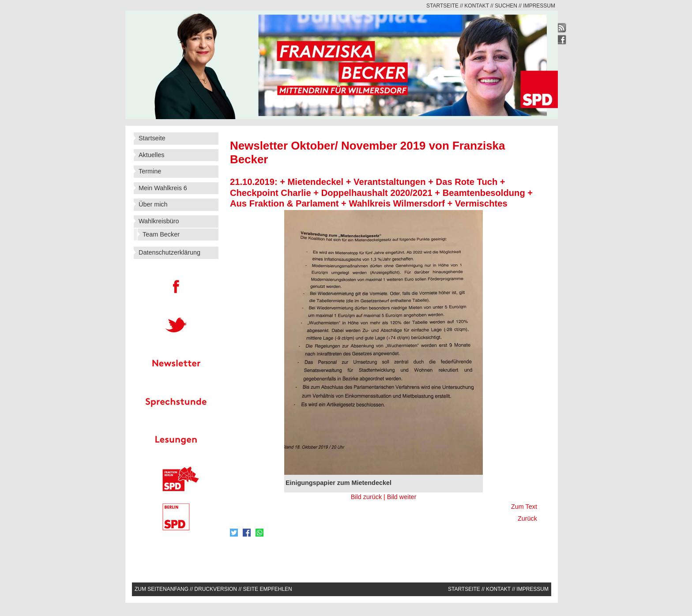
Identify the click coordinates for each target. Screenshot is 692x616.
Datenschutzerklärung (169, 252)
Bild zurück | (369, 497)
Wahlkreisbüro (159, 221)
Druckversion (216, 589)
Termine (150, 171)
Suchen (506, 6)
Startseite (442, 6)
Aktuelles (151, 155)
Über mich (153, 204)
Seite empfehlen (267, 589)
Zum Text (524, 507)
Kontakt (477, 6)
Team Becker (161, 234)
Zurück (527, 518)
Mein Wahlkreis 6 (163, 188)
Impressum (539, 6)
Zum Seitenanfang (162, 589)
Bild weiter (402, 497)
